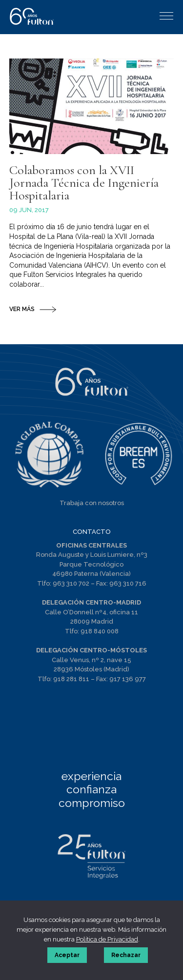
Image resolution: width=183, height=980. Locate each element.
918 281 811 (71, 679)
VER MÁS (22, 309)
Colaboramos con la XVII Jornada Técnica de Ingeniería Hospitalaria (84, 183)
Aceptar (67, 955)
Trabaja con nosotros (92, 503)
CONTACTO (92, 532)
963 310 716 (128, 583)
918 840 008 (100, 631)
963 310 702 (71, 583)
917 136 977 (128, 679)
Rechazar (126, 955)
